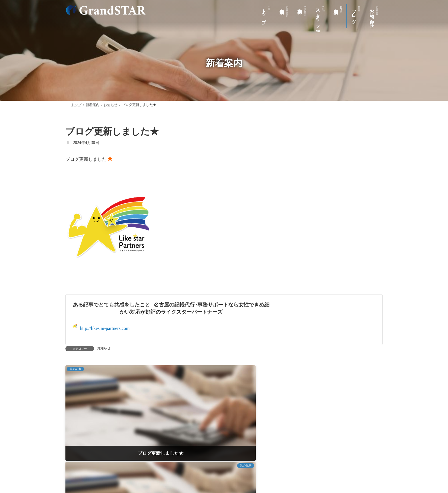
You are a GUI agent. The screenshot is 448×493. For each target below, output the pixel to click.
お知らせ (104, 348)
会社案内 (157, 467)
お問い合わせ (313, 467)
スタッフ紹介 (220, 467)
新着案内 (254, 467)
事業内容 (186, 467)
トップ (129, 467)
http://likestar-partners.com (101, 327)
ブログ (281, 467)
